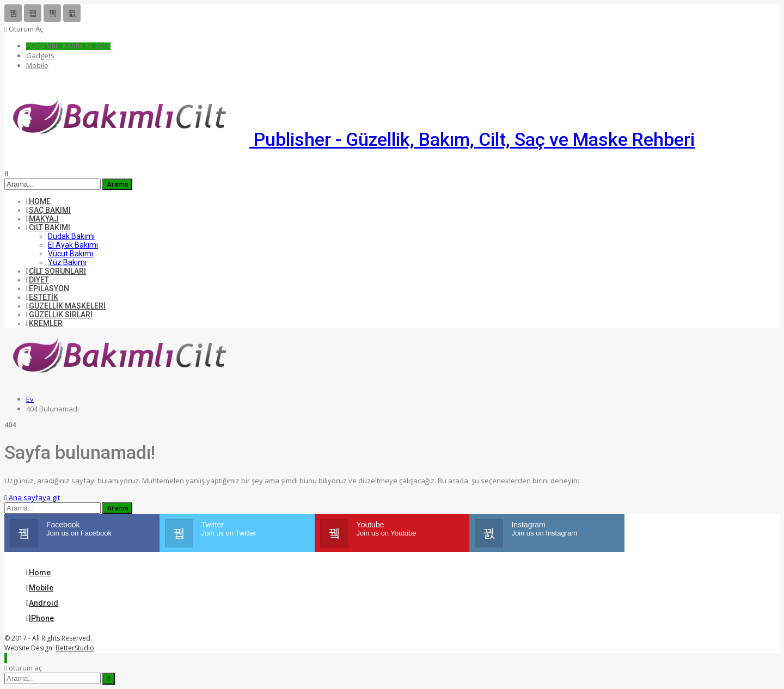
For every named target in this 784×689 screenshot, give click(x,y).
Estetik (42, 297)
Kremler (44, 323)
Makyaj (42, 219)
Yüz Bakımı (67, 262)
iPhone (40, 618)
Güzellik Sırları (59, 315)
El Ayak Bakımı (73, 245)
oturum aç (24, 29)
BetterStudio (75, 648)
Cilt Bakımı (48, 227)
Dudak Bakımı (71, 236)
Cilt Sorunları (56, 271)
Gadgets (40, 56)
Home (38, 201)
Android (42, 603)
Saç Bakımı (48, 210)
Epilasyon (48, 288)
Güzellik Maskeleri (66, 306)
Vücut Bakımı (71, 254)
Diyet (38, 280)
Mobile (37, 65)
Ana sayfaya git (32, 497)
